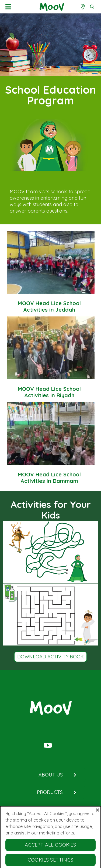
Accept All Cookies (50, 846)
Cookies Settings (50, 861)
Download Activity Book (50, 657)
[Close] (97, 811)
